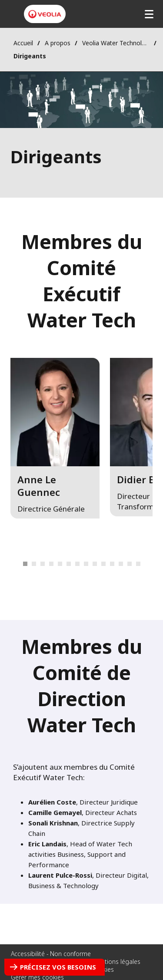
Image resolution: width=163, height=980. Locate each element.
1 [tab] (25, 564)
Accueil (23, 43)
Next (150, 564)
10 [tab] (86, 564)
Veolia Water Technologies (116, 43)
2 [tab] (34, 564)
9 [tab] (77, 564)
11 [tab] (95, 564)
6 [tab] (51, 564)
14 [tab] (121, 564)
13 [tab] (112, 564)
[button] (55, 438)
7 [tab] (60, 564)
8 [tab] (69, 564)
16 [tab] (138, 564)
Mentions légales (116, 961)
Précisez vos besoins (58, 967)
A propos (58, 43)
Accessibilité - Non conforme (51, 954)
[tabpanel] (55, 455)
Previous (13, 564)
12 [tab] (103, 564)
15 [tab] (130, 564)
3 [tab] (43, 564)
